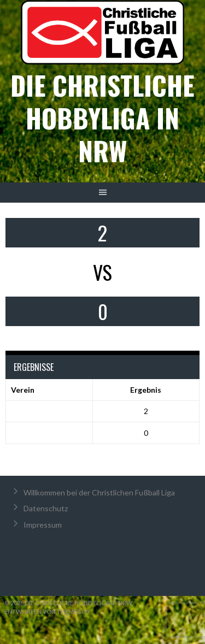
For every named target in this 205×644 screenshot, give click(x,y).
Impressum (43, 525)
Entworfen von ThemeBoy (47, 611)
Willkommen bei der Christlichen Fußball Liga (99, 492)
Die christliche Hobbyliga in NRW (102, 118)
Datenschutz (46, 508)
